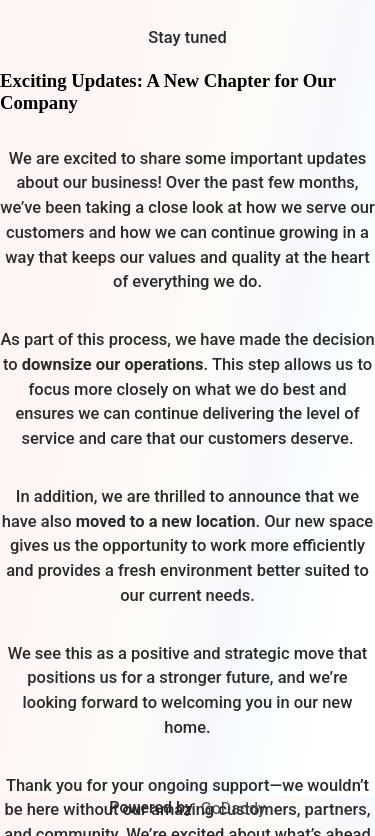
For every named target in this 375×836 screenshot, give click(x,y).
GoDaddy (233, 808)
